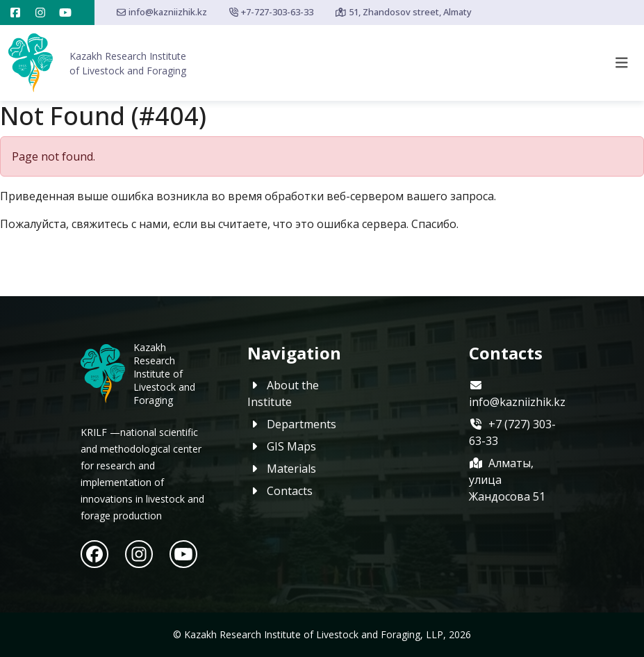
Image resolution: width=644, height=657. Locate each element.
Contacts (280, 491)
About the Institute (283, 394)
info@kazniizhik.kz (162, 12)
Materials (282, 469)
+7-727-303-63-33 (271, 12)
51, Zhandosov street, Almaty (404, 12)
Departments (292, 424)
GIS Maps (282, 446)
